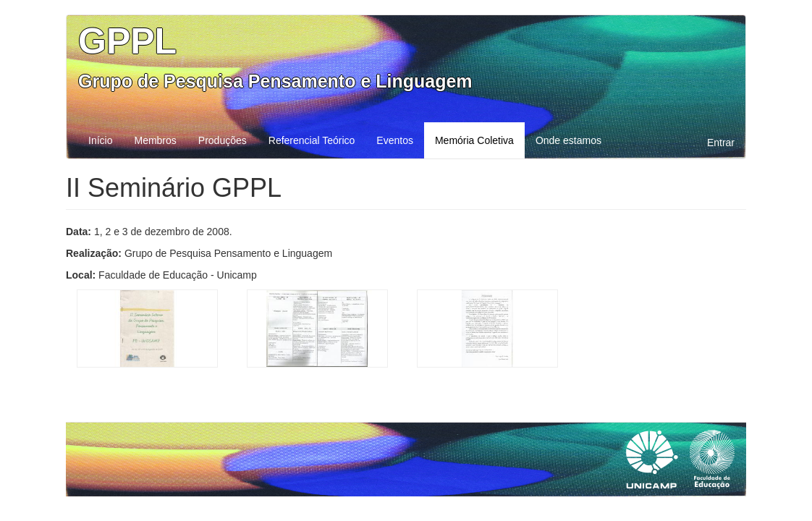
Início (100, 140)
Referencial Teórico (312, 140)
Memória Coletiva (474, 140)
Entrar (721, 143)
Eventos (395, 140)
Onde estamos (568, 140)
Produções (223, 140)
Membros (155, 140)
